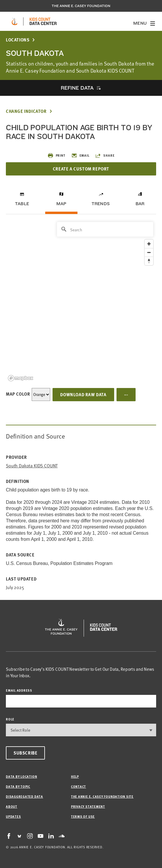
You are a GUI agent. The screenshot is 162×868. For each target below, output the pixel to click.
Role (10, 719)
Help (75, 776)
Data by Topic (18, 786)
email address (19, 690)
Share (105, 155)
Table (22, 204)
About (12, 806)
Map (61, 204)
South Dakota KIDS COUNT (32, 466)
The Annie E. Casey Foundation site (102, 796)
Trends (101, 204)
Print (56, 155)
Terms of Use (83, 816)
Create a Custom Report (81, 169)
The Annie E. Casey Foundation (81, 6)
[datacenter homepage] (43, 21)
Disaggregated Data (25, 796)
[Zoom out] (149, 252)
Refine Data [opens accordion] (77, 88)
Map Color (18, 394)
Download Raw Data (83, 394)
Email (80, 155)
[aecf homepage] (15, 21)
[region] (81, 301)
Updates (13, 816)
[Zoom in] (149, 244)
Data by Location (21, 776)
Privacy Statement (88, 806)
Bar (140, 204)
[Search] (105, 229)
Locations (18, 40)
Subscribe (25, 753)
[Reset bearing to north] (149, 261)
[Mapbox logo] (21, 378)
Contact (79, 786)
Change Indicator (26, 111)
